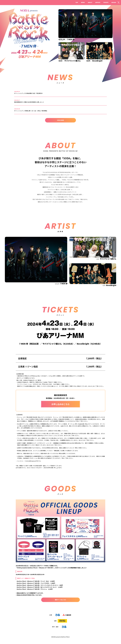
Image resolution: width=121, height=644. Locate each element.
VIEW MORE (61, 120)
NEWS (83, 2)
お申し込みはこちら (60, 404)
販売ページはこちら (60, 600)
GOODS (114, 2)
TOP (77, 2)
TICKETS (106, 2)
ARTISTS (98, 2)
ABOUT (90, 2)
